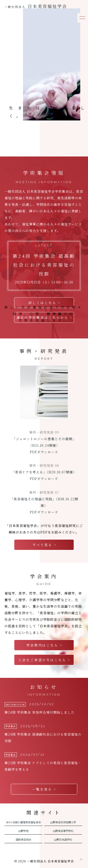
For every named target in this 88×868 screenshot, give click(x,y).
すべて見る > (44, 545)
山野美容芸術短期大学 (63, 822)
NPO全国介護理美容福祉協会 (23, 822)
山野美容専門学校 (63, 831)
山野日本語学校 (63, 839)
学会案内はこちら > (44, 645)
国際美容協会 (23, 839)
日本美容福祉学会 (36, 6)
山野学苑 (23, 831)
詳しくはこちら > (44, 303)
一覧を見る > (44, 789)
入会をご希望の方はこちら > (44, 660)
